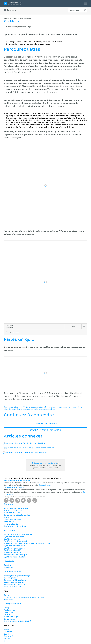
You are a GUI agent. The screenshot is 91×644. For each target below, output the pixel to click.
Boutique (8, 600)
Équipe (7, 608)
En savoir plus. (45, 485)
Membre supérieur (13, 511)
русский (7, 638)
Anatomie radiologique (15, 526)
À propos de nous (13, 604)
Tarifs (6, 595)
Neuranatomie (11, 524)
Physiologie (10, 530)
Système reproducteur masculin (17, 18)
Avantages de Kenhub (15, 582)
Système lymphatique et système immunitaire (27, 543)
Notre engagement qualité (17, 480)
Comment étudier (13, 572)
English (7, 630)
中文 (6, 641)
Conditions (9, 619)
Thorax (7, 517)
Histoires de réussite (14, 585)
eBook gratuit (11, 578)
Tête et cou (9, 522)
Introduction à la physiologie (18, 534)
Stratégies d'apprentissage (17, 576)
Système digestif (12, 550)
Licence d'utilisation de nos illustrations (24, 597)
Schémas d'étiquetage (15, 580)
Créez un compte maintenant (44, 463)
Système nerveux (12, 539)
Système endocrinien (14, 546)
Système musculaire (14, 537)
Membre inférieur (13, 513)
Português (9, 636)
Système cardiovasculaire (16, 541)
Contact (8, 615)
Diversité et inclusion (14, 487)
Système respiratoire (14, 548)
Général (8, 565)
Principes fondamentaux (16, 508)
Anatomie (9, 504)
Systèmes (9, 567)
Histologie (9, 561)
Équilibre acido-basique (16, 555)
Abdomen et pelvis (13, 520)
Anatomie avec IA (12, 587)
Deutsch (8, 632)
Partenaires (9, 610)
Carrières (8, 612)
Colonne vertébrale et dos (17, 515)
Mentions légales (12, 617)
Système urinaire (12, 552)
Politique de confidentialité (17, 621)
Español (8, 634)
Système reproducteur (15, 557)
